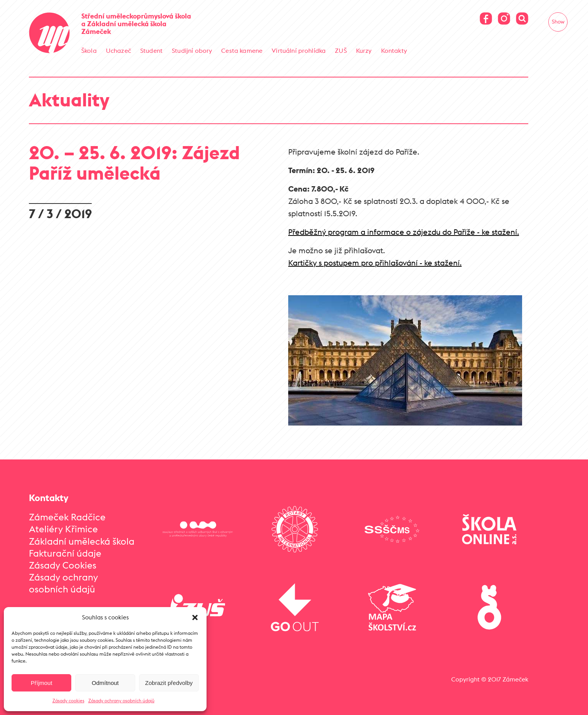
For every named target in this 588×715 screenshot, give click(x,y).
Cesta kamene (242, 50)
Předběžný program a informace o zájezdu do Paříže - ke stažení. (404, 231)
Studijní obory (192, 50)
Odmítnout (105, 683)
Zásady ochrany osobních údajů (121, 701)
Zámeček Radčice (67, 516)
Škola (89, 50)
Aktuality (69, 99)
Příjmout (42, 683)
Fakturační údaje (65, 553)
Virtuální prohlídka (299, 50)
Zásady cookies (68, 701)
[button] (195, 617)
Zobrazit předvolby (169, 683)
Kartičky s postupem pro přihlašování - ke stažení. (375, 262)
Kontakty (394, 50)
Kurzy (364, 50)
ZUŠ (341, 50)
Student (151, 50)
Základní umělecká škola (82, 541)
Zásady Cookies (63, 565)
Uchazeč (118, 50)
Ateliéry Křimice (63, 528)
